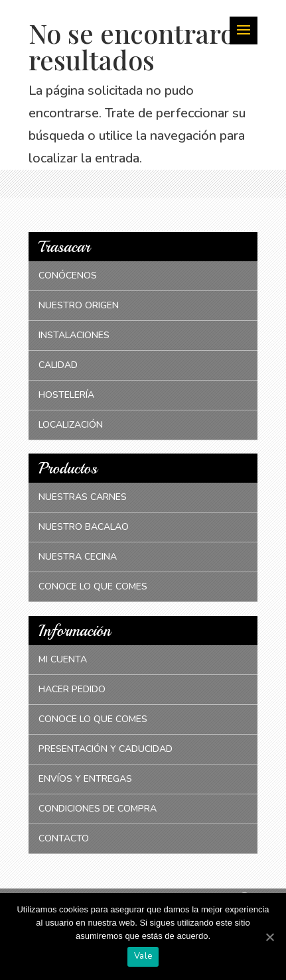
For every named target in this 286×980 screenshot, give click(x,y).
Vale (143, 956)
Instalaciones (74, 335)
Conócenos (68, 276)
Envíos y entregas (85, 779)
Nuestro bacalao (84, 527)
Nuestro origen (79, 305)
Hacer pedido (72, 689)
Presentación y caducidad (106, 749)
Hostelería (66, 395)
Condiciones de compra (98, 809)
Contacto (64, 838)
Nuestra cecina (78, 557)
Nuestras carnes (83, 497)
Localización (71, 425)
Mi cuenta (63, 659)
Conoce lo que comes (93, 586)
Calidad (58, 365)
